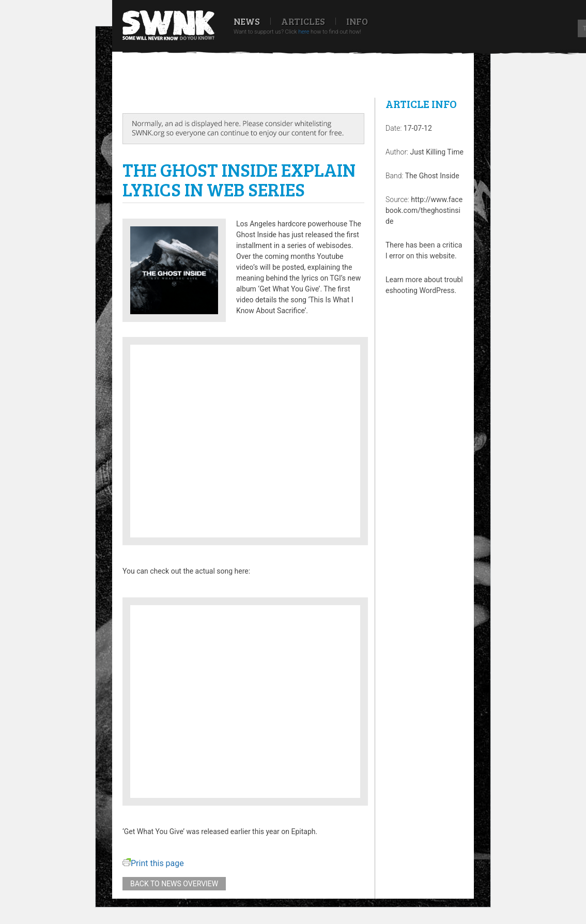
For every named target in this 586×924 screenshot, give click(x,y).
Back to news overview (174, 884)
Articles (303, 21)
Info (357, 21)
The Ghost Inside (432, 176)
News (247, 21)
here (304, 32)
